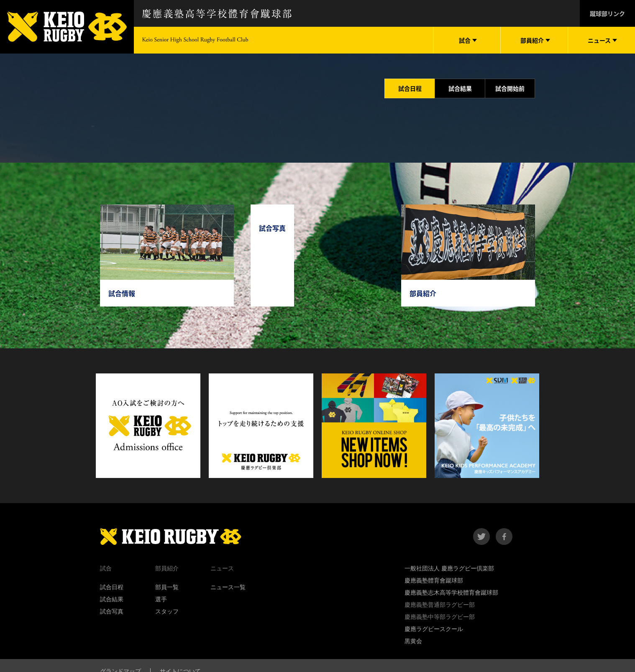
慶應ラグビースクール (434, 629)
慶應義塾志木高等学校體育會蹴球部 (451, 593)
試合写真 (112, 611)
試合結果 (112, 599)
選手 (161, 599)
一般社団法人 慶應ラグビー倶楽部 (449, 568)
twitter (481, 537)
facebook (504, 537)
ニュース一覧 (228, 587)
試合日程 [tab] (410, 88)
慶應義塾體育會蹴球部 (434, 580)
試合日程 (112, 587)
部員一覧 (167, 587)
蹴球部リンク (607, 13)
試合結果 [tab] (460, 88)
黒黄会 (413, 641)
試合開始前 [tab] (510, 88)
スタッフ (167, 611)
